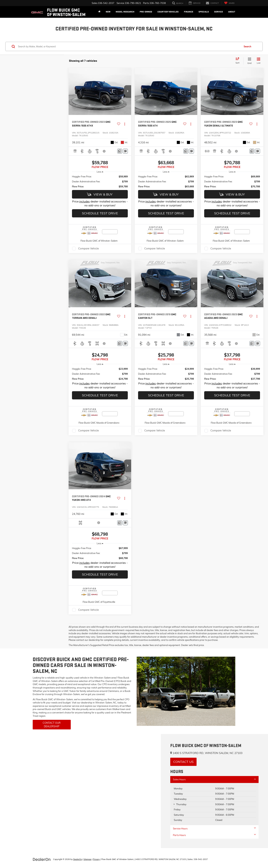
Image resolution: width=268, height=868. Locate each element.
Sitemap (87, 859)
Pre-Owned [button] (146, 12)
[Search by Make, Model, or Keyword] (129, 46)
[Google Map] (80, 791)
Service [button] (219, 12)
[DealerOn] (42, 859)
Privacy (96, 859)
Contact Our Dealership (52, 725)
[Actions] (125, 124)
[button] (128, 91)
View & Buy (100, 194)
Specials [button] (204, 12)
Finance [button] (189, 12)
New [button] (108, 12)
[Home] (99, 12)
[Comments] (120, 151)
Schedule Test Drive (100, 213)
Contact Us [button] (183, 762)
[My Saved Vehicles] (229, 3)
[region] (100, 181)
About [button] (232, 12)
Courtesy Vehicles (168, 12)
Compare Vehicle (89, 248)
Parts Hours (214, 835)
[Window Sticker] (125, 151)
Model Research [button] (125, 12)
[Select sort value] (238, 61)
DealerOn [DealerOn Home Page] (78, 859)
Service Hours (214, 828)
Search (247, 46)
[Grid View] (249, 61)
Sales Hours (214, 779)
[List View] (259, 61)
